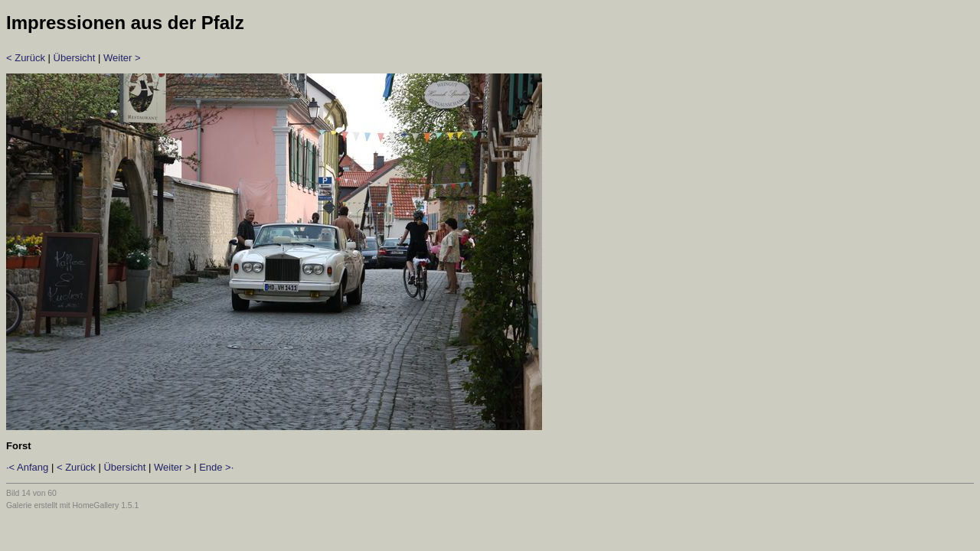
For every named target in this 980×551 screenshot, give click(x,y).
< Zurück (26, 58)
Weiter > (122, 58)
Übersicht (75, 58)
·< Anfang (27, 467)
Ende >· (216, 467)
